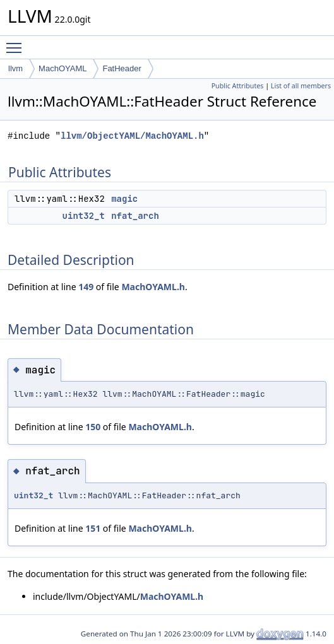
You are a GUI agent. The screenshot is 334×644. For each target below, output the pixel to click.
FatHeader (122, 68)
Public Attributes (238, 86)
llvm (15, 68)
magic (124, 199)
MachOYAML (63, 68)
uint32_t (84, 216)
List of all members (301, 86)
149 (86, 287)
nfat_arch (135, 216)
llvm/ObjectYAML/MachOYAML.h (132, 136)
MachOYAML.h (153, 287)
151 (93, 528)
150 (93, 427)
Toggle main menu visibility (17, 42)
